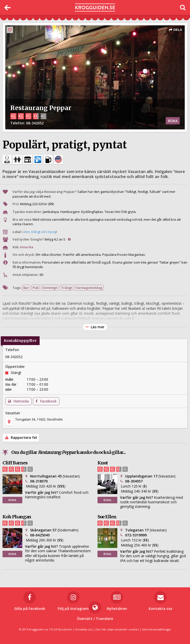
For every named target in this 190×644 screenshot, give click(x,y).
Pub (36, 288)
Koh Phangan (17, 517)
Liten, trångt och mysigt (40, 232)
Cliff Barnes (15, 463)
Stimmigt (50, 288)
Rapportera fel (21, 437)
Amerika (27, 247)
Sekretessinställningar (157, 629)
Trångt (67, 288)
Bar (26, 288)
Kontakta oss (84, 629)
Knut (103, 463)
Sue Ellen (107, 517)
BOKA (173, 121)
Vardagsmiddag (89, 288)
